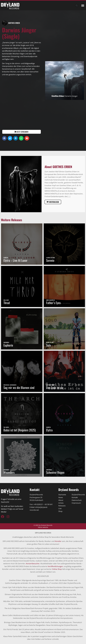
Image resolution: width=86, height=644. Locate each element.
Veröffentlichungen (55, 566)
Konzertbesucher (33, 563)
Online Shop (57, 569)
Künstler (58, 541)
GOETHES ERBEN (14, 23)
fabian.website (43, 527)
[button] (83, 5)
